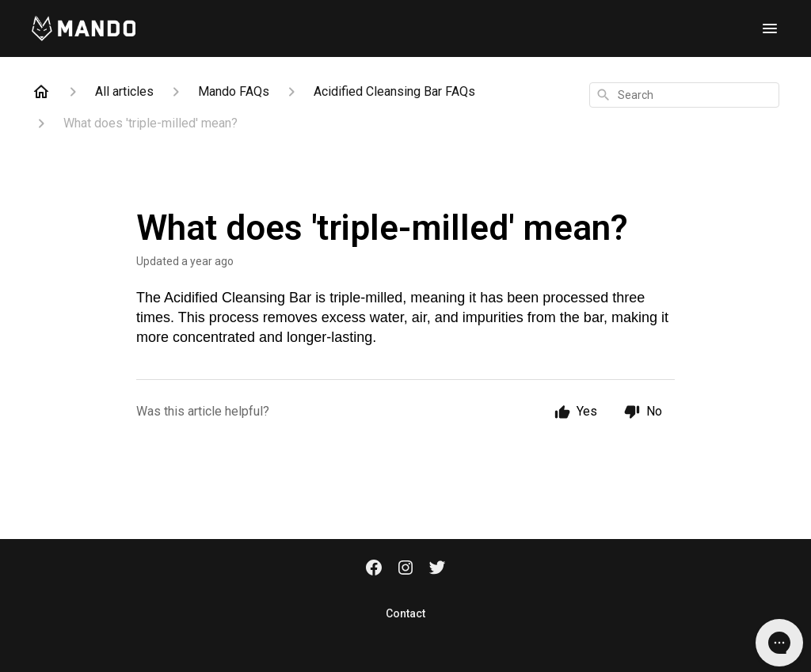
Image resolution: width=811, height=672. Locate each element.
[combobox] (684, 95)
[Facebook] (374, 569)
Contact (405, 613)
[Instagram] (405, 569)
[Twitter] (437, 569)
